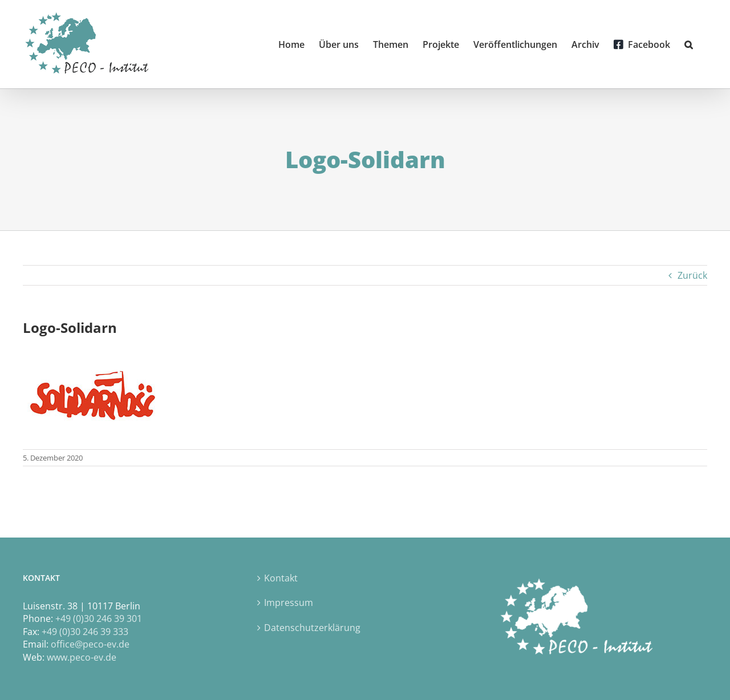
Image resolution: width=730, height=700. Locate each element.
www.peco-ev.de (82, 657)
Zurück (692, 275)
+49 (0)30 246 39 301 (99, 618)
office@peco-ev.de (90, 644)
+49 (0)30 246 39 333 (85, 632)
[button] (689, 44)
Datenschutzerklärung (312, 628)
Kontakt (281, 578)
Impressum (289, 603)
